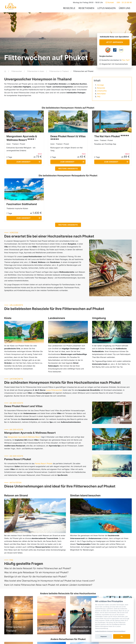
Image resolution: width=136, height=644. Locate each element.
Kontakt (110, 2)
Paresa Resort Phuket (44, 464)
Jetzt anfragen (114, 42)
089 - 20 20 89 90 (124, 2)
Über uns (124, 8)
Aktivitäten (101, 94)
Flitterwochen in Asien (36, 71)
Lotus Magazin (107, 8)
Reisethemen (86, 8)
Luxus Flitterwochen (54, 390)
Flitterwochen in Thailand (59, 71)
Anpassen (104, 636)
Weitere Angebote (68, 169)
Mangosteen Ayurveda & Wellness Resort (24, 437)
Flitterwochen (17, 71)
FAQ (99, 97)
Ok (122, 636)
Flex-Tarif (126, 60)
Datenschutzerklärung (119, 631)
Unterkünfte (102, 91)
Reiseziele (69, 8)
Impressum (110, 631)
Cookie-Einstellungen (101, 631)
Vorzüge (100, 85)
